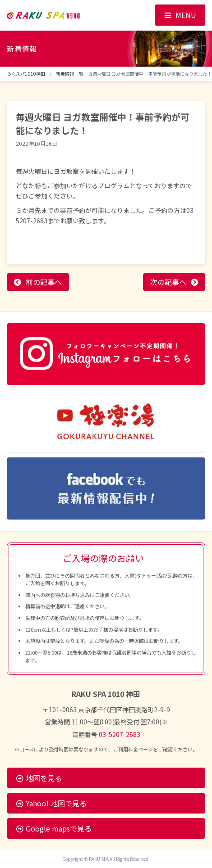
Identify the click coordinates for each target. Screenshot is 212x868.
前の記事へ (44, 282)
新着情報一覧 (70, 74)
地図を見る (39, 778)
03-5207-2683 (120, 734)
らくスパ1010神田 (26, 74)
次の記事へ (168, 282)
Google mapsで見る (54, 828)
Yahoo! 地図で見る (51, 803)
